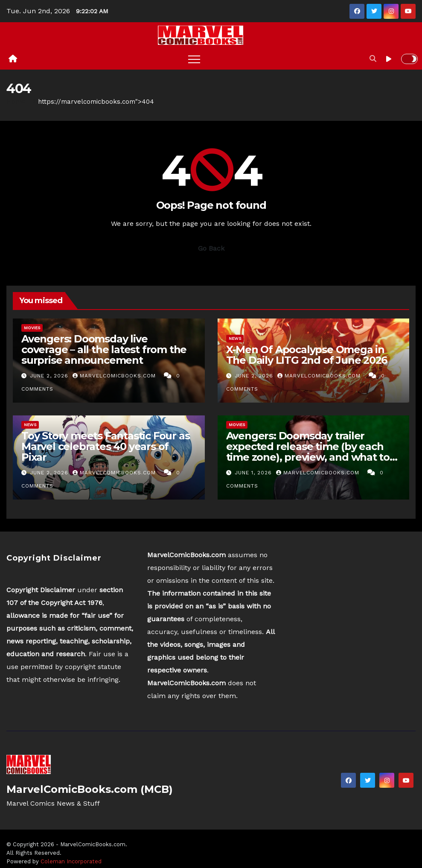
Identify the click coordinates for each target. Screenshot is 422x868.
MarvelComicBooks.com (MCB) (90, 789)
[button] (373, 59)
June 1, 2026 (254, 473)
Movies (32, 328)
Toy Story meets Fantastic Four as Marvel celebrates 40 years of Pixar (105, 446)
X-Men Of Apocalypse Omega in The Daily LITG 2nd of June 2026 (307, 355)
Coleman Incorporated (71, 861)
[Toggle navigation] (194, 59)
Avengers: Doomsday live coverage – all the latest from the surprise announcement (104, 349)
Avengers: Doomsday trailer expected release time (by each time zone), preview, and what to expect (308, 452)
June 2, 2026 (50, 376)
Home (16, 102)
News (235, 338)
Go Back (211, 248)
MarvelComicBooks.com (115, 376)
